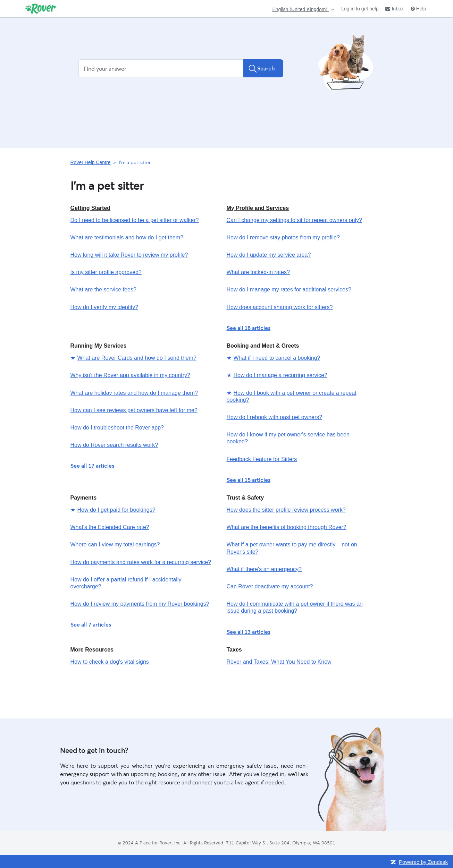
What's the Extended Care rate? (110, 527)
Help (418, 9)
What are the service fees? (103, 290)
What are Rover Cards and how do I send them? (137, 358)
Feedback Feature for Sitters (262, 459)
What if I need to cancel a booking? (277, 358)
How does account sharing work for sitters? (280, 307)
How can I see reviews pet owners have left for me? (134, 410)
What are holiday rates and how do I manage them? (134, 393)
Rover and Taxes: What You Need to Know (279, 662)
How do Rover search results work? (114, 445)
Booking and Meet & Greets (263, 346)
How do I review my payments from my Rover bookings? (140, 604)
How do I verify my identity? (104, 307)
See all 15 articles (249, 480)
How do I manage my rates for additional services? (289, 290)
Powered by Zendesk (423, 862)
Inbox (394, 9)
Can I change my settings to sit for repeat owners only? (294, 220)
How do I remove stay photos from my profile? (283, 237)
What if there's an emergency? (264, 569)
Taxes (234, 650)
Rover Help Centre (91, 162)
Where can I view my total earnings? (115, 544)
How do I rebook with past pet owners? (275, 417)
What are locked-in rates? (258, 272)
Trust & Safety (245, 498)
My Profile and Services (258, 208)
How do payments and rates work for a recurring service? (141, 562)
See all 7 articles (91, 624)
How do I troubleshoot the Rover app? (117, 428)
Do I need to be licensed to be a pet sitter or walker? (135, 220)
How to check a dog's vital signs (110, 662)
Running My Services (99, 346)
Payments (84, 498)
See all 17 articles (92, 465)
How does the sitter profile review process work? (286, 510)
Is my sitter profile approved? (106, 272)
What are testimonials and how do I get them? (127, 237)
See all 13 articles (249, 632)
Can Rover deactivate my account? (270, 586)
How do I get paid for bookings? (116, 510)
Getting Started (91, 208)
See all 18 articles (249, 328)
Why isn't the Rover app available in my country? (130, 375)
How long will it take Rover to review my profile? (129, 255)
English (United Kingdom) (300, 10)
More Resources (92, 650)
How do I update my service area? (269, 255)
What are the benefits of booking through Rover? (287, 527)
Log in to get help (360, 9)
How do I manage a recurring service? (280, 375)
